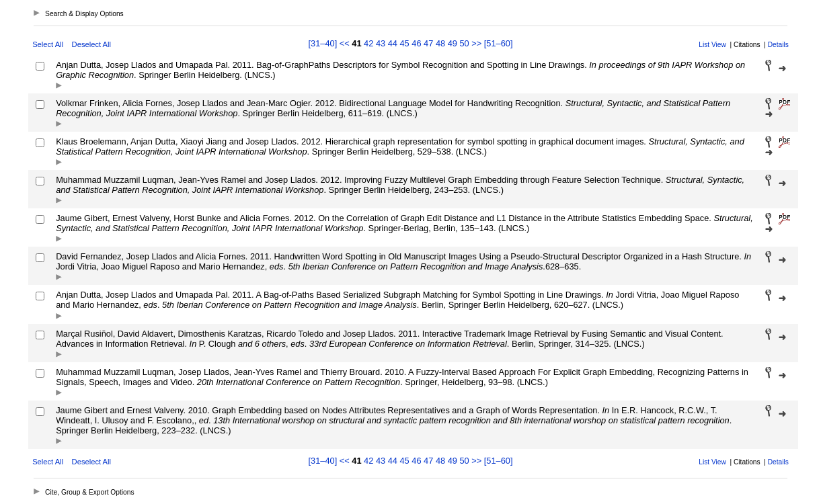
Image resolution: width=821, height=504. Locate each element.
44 (393, 43)
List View (712, 45)
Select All (48, 44)
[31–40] (324, 43)
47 (428, 43)
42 (368, 43)
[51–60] (499, 43)
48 (440, 43)
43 (381, 43)
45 (404, 43)
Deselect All (91, 44)
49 (453, 43)
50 (464, 43)
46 (416, 43)
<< (345, 43)
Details (778, 45)
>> (476, 43)
